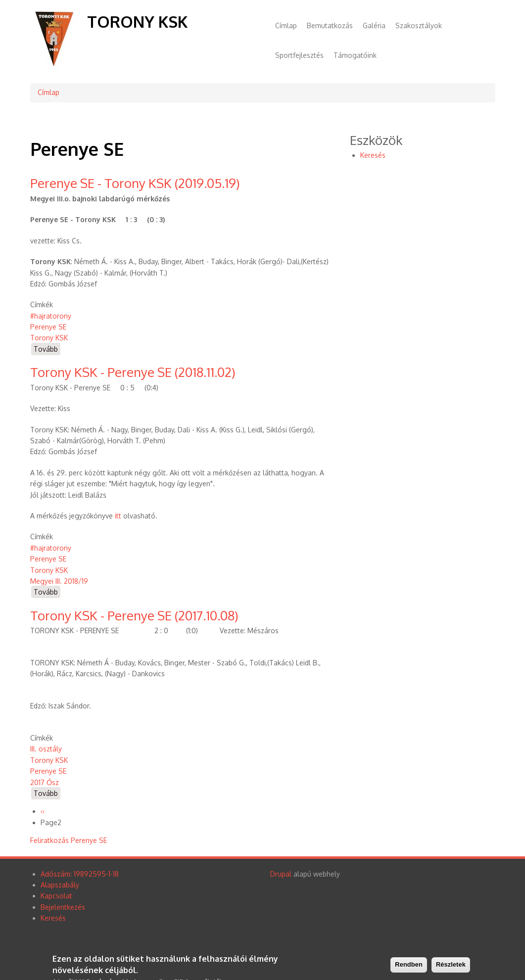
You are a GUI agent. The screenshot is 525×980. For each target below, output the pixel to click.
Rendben (409, 966)
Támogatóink (355, 55)
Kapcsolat (56, 896)
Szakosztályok (419, 25)
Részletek (451, 966)
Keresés (373, 155)
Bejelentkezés (63, 907)
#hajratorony (51, 316)
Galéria (374, 25)
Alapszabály (60, 885)
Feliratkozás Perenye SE (69, 840)
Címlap (286, 25)
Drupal (281, 874)
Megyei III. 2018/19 (59, 581)
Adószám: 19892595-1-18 (80, 874)
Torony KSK (137, 22)
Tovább (47, 350)
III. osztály (46, 749)
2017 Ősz (45, 782)
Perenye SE (48, 327)
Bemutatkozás (330, 25)
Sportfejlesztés (299, 55)
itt (118, 516)
